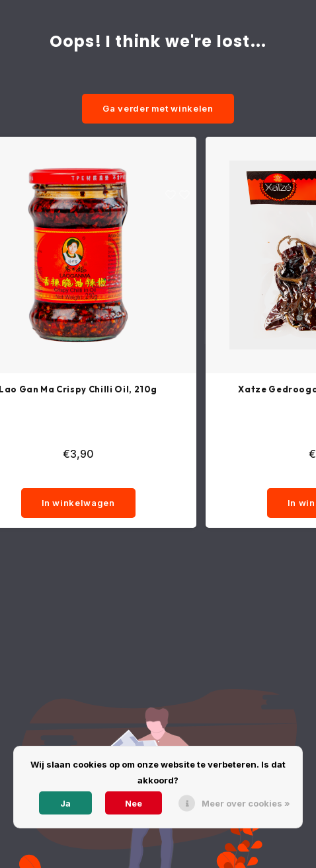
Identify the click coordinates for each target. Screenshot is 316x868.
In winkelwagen (78, 503)
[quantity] (78, 475)
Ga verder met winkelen (158, 108)
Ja (65, 803)
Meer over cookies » (246, 803)
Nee (134, 803)
